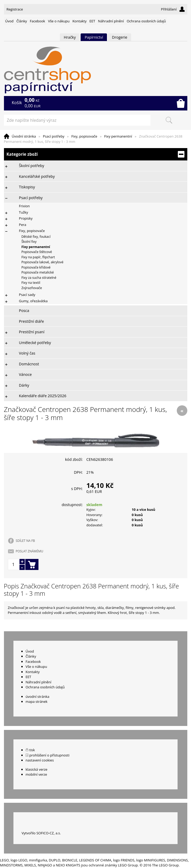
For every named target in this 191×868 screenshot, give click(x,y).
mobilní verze (36, 774)
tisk (32, 750)
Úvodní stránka (24, 136)
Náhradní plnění (111, 21)
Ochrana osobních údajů (146, 21)
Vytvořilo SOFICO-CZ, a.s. (41, 833)
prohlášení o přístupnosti (49, 755)
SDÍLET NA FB (25, 541)
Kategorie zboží (96, 154)
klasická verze (36, 769)
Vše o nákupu (59, 21)
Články (22, 21)
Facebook (37, 21)
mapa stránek (36, 702)
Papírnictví (94, 37)
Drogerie (120, 37)
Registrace (15, 9)
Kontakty (80, 21)
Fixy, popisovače (84, 136)
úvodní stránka (37, 697)
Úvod (9, 21)
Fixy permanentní (118, 136)
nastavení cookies (40, 760)
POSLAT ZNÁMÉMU (30, 551)
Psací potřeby (54, 136)
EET (92, 21)
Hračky (70, 37)
